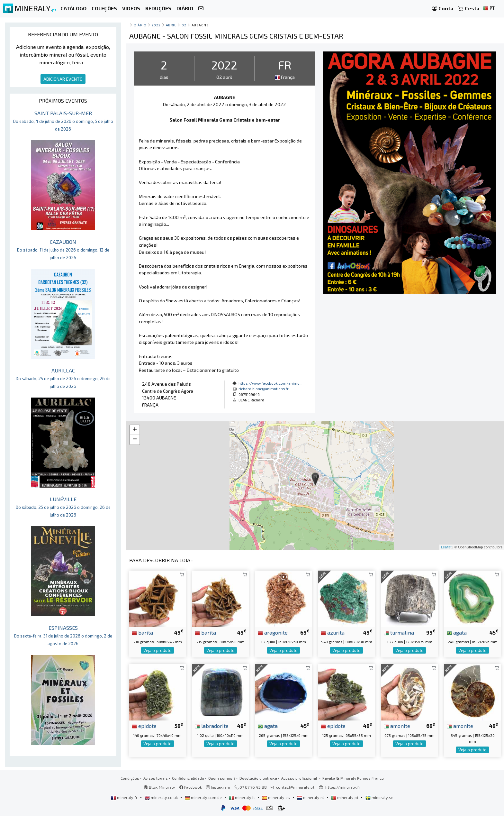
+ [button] (135, 430)
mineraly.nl (311, 797)
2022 (156, 25)
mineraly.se (379, 797)
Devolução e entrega (258, 778)
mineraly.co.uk (162, 797)
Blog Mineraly (160, 787)
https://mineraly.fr (343, 787)
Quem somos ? (222, 778)
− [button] (135, 440)
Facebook (191, 787)
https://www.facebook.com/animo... (270, 383)
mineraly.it (242, 797)
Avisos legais (156, 778)
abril (171, 25)
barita (142, 632)
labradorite (212, 726)
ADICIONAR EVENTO (63, 79)
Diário (140, 25)
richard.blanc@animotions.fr (264, 389)
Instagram (218, 787)
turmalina (399, 632)
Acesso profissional (300, 778)
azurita (333, 632)
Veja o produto (157, 650)
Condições (130, 778)
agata (457, 632)
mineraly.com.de (204, 797)
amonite (397, 726)
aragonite (273, 632)
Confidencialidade (188, 778)
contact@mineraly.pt (295, 787)
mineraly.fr (125, 797)
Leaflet (446, 547)
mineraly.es (276, 797)
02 (184, 25)
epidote (144, 726)
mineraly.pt (345, 797)
